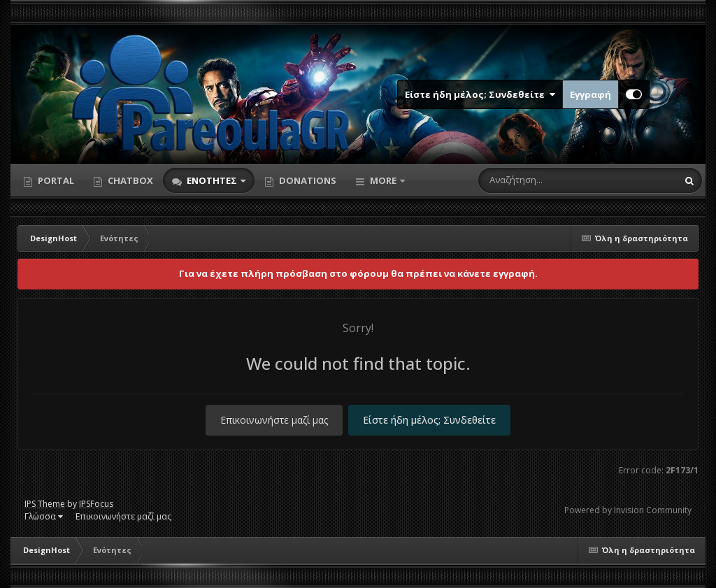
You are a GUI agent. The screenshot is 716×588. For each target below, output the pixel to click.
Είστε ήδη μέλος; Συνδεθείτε (480, 94)
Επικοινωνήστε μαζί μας (274, 420)
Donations (307, 180)
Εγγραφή (590, 94)
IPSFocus (96, 504)
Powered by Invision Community (628, 510)
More (383, 180)
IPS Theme (45, 504)
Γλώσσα (44, 516)
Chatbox (129, 180)
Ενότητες (212, 180)
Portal (55, 180)
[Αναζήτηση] (548, 180)
